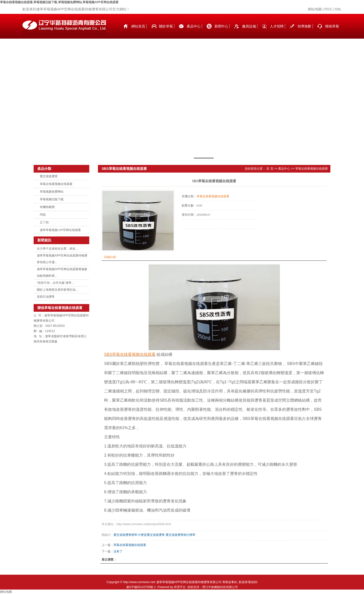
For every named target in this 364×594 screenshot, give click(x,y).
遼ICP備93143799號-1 (141, 587)
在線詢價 (196, 235)
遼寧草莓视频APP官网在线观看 (60, 230)
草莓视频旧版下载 (52, 199)
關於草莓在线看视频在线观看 (166, 31)
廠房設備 (249, 26)
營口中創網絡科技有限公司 (220, 587)
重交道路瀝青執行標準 (181, 535)
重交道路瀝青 (49, 176)
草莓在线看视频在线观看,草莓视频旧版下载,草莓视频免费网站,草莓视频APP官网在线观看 (59, 2)
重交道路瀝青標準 (125, 535)
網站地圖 (315, 9)
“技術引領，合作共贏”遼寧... (55, 283)
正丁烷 (44, 222)
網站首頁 (138, 26)
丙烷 (43, 215)
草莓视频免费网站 (52, 192)
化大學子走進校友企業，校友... (57, 249)
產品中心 (194, 26)
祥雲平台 (180, 587)
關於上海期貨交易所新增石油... (57, 290)
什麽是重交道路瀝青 (151, 535)
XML (338, 9)
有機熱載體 (47, 207)
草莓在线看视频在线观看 (56, 184)
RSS (328, 9)
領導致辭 (304, 26)
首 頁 (270, 169)
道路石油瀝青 (46, 297)
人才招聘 (277, 26)
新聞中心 (221, 26)
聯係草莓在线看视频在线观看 (332, 31)
